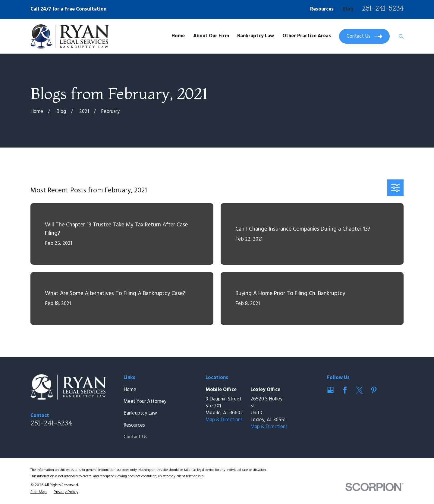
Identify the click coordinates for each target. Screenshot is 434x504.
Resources (322, 9)
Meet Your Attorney (145, 402)
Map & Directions (224, 420)
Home (130, 390)
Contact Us (135, 437)
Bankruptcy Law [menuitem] (256, 36)
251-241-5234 (383, 8)
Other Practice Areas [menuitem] (307, 36)
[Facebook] (345, 390)
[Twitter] (359, 390)
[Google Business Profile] (330, 390)
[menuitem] (39, 492)
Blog (348, 9)
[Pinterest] (374, 390)
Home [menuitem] (178, 36)
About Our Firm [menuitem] (211, 36)
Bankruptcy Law (140, 413)
